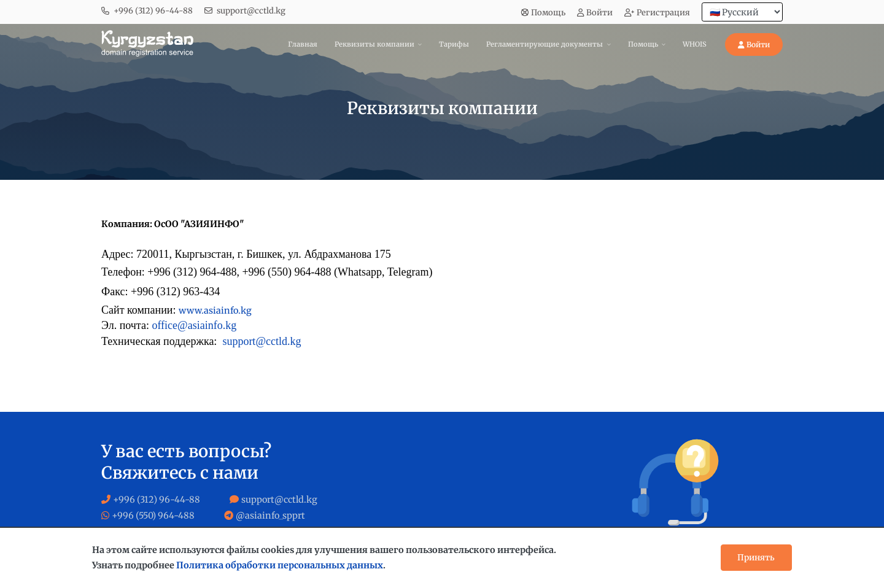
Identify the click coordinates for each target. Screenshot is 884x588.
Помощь (543, 13)
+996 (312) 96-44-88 (153, 11)
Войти (595, 13)
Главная (303, 44)
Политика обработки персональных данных (280, 565)
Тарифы (454, 44)
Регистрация (657, 13)
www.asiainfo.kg (215, 311)
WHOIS (695, 44)
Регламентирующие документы (545, 44)
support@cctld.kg (251, 11)
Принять (756, 558)
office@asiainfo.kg (194, 325)
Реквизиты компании (374, 44)
